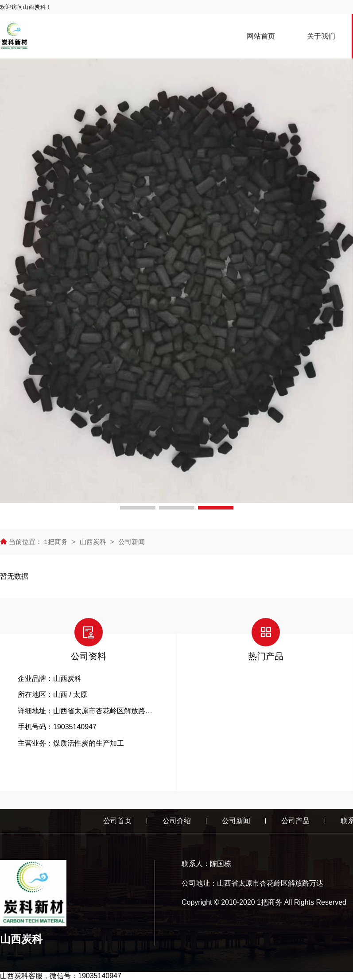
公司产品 (295, 821)
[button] (138, 508)
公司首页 (117, 821)
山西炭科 (93, 542)
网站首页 (261, 36)
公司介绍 (177, 821)
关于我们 (321, 36)
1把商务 (57, 542)
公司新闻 (132, 542)
